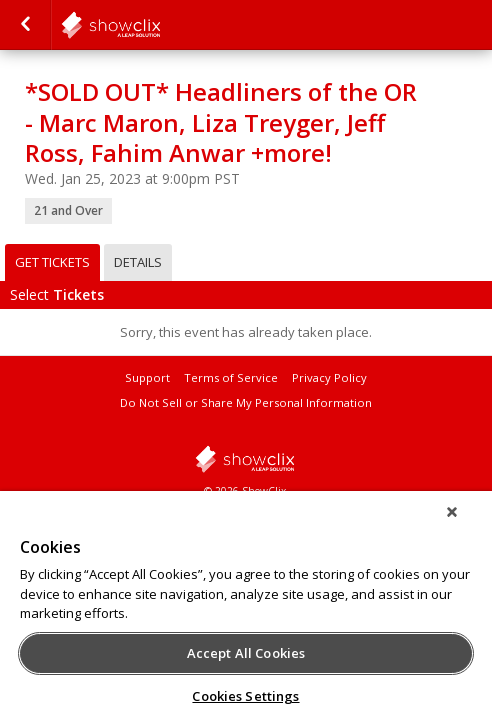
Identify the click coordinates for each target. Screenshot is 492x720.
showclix (246, 459)
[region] (246, 612)
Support (147, 377)
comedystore (160, 25)
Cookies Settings (245, 696)
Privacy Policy (329, 377)
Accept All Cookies (246, 653)
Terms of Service (231, 377)
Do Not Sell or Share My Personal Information (246, 402)
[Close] (466, 525)
